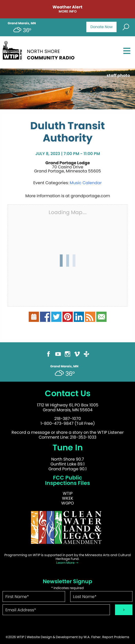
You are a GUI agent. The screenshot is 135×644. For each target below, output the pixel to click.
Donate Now (102, 27)
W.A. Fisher (92, 637)
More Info (68, 12)
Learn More (67, 563)
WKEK (68, 498)
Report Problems (116, 637)
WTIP (68, 493)
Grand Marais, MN (22, 23)
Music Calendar (86, 183)
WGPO (68, 503)
